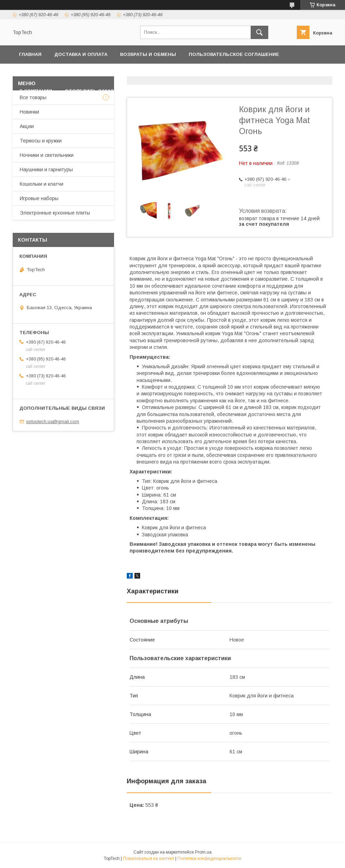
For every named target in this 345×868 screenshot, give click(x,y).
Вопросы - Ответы (152, 91)
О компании (36, 91)
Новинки (29, 112)
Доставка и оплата (81, 54)
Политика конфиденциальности (65, 73)
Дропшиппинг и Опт (259, 73)
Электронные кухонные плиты (55, 213)
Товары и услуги (187, 73)
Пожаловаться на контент (149, 859)
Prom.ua (203, 852)
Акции (27, 126)
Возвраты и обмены (148, 54)
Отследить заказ (89, 91)
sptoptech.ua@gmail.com (53, 422)
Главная (30, 54)
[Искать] (259, 32)
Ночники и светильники (47, 155)
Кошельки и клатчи (42, 184)
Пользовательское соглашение (234, 54)
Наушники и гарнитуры (46, 170)
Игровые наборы (39, 198)
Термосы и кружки (41, 141)
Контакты (138, 73)
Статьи (201, 91)
